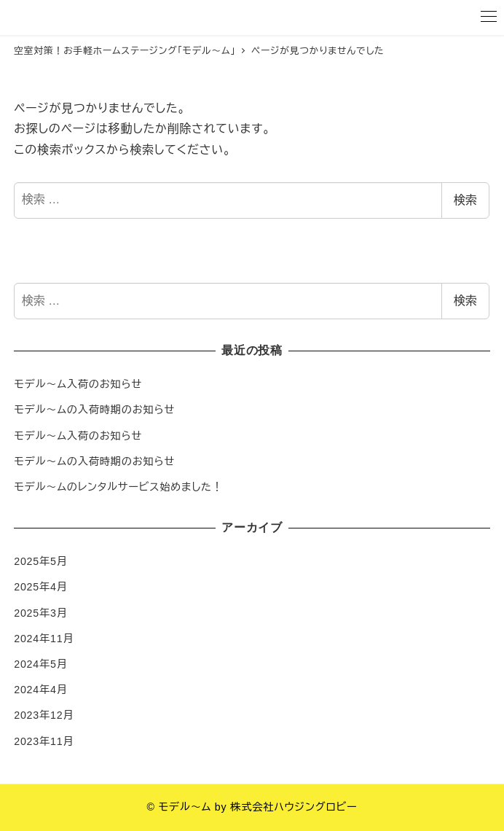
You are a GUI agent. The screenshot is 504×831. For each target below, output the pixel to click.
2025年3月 (41, 613)
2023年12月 (44, 715)
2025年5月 (41, 561)
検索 (465, 200)
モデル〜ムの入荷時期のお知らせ (94, 410)
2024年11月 (44, 639)
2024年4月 (41, 690)
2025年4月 (41, 587)
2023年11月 (44, 741)
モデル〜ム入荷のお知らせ (78, 384)
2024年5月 (41, 664)
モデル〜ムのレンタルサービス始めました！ (118, 487)
